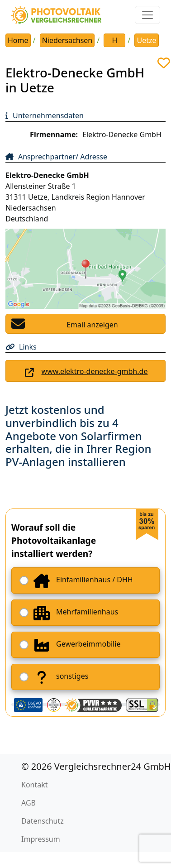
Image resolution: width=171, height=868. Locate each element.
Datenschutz (43, 821)
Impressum (41, 839)
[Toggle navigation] (147, 15)
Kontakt (35, 785)
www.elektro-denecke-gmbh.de (95, 371)
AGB (28, 803)
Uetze (146, 40)
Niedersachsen (67, 40)
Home (18, 40)
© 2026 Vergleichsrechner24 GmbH (96, 766)
